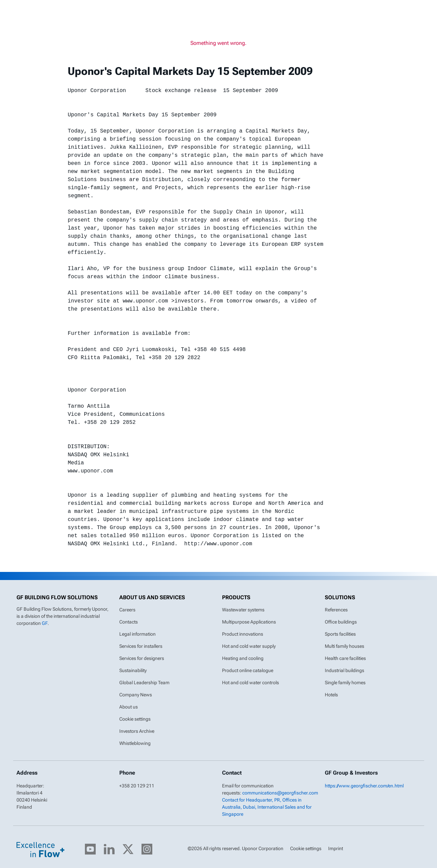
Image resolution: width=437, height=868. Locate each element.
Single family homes (345, 683)
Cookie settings (135, 719)
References (336, 610)
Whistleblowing (135, 743)
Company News (136, 695)
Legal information (137, 634)
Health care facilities (345, 658)
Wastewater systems (243, 610)
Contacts (129, 622)
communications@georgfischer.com (280, 793)
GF (45, 623)
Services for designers (142, 658)
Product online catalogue (248, 670)
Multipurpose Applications (249, 622)
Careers (127, 610)
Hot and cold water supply (249, 646)
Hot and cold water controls (251, 683)
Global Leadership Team (144, 683)
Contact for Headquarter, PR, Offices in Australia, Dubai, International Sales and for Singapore (267, 807)
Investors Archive (137, 731)
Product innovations (243, 634)
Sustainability (133, 670)
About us (129, 707)
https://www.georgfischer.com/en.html (364, 786)
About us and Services (152, 597)
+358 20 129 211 (137, 786)
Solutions (340, 597)
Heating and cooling (243, 658)
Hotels (331, 695)
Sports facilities (340, 634)
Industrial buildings (345, 670)
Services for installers (141, 646)
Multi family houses (345, 646)
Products (236, 597)
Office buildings (341, 622)
